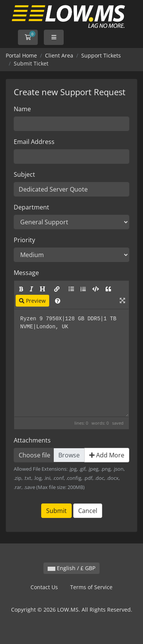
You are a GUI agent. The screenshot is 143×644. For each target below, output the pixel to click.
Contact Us (44, 587)
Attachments (32, 440)
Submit (56, 511)
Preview (32, 301)
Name (22, 109)
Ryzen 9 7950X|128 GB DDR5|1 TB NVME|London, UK (71, 363)
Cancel (88, 511)
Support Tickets (101, 55)
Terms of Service (91, 587)
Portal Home (21, 55)
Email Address (34, 142)
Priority (24, 240)
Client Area (59, 55)
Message (26, 273)
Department (31, 207)
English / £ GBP (71, 568)
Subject (24, 174)
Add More (107, 455)
